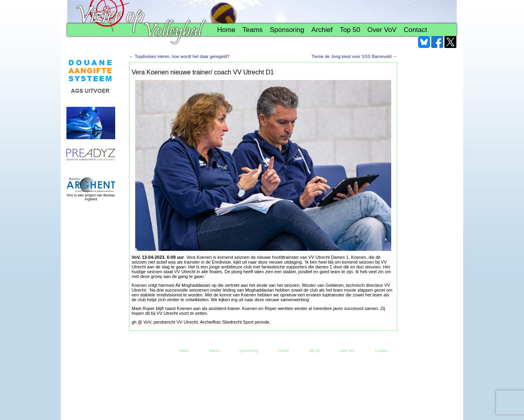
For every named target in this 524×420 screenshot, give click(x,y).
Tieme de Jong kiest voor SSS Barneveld (354, 56)
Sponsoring (287, 30)
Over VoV (382, 30)
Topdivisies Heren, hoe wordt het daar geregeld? (179, 56)
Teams (252, 30)
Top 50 (350, 30)
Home (226, 30)
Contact (415, 30)
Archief (322, 30)
